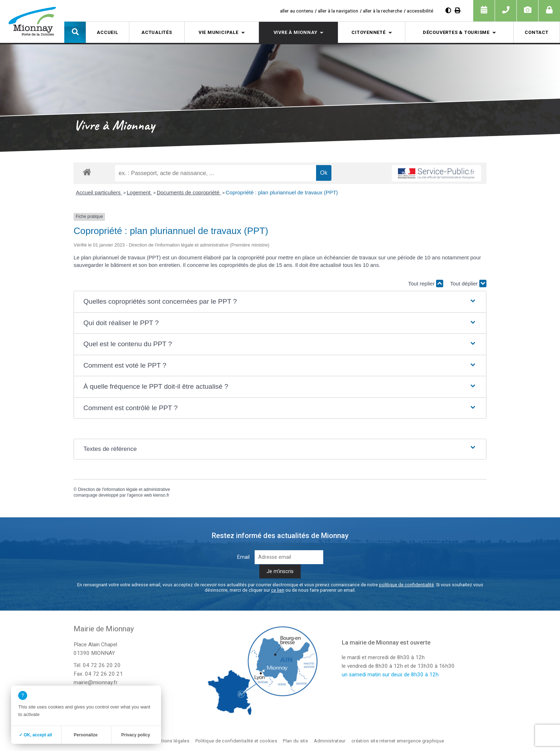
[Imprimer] (457, 11)
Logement (139, 192)
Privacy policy (136, 735)
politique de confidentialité (406, 585)
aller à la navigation (338, 11)
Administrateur (330, 741)
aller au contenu (297, 11)
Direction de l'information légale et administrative (124, 489)
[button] (75, 32)
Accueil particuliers (99, 192)
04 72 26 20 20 (102, 665)
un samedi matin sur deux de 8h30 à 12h (390, 675)
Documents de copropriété (189, 192)
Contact (536, 32)
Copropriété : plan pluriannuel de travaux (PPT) (282, 192)
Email (243, 557)
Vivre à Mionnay (296, 32)
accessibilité (420, 11)
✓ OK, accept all (36, 735)
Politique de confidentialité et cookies (236, 741)
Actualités (157, 32)
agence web (140, 495)
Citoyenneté (369, 32)
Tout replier (426, 284)
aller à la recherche (382, 11)
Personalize (86, 735)
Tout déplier (468, 284)
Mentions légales (171, 741)
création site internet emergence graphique (398, 741)
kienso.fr (161, 495)
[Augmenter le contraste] (448, 11)
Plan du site (295, 741)
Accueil (107, 32)
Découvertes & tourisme (456, 32)
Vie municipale (219, 32)
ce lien (278, 590)
